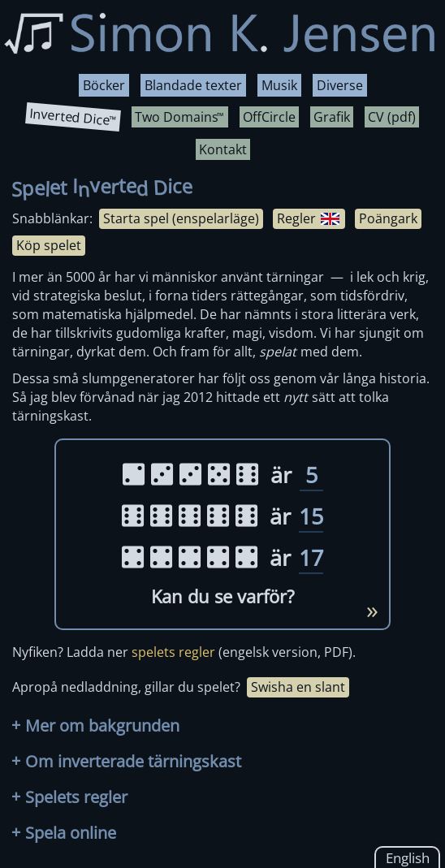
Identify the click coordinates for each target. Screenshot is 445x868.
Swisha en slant (298, 687)
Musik (279, 85)
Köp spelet (49, 245)
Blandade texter (193, 85)
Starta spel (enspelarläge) (181, 218)
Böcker (104, 85)
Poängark (388, 218)
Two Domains (179, 117)
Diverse (340, 85)
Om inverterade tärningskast (126, 761)
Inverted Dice (72, 117)
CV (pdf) (392, 117)
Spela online (64, 833)
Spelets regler (69, 797)
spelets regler (173, 652)
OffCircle (269, 117)
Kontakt (223, 149)
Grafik (332, 117)
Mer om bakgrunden (95, 725)
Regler (308, 218)
